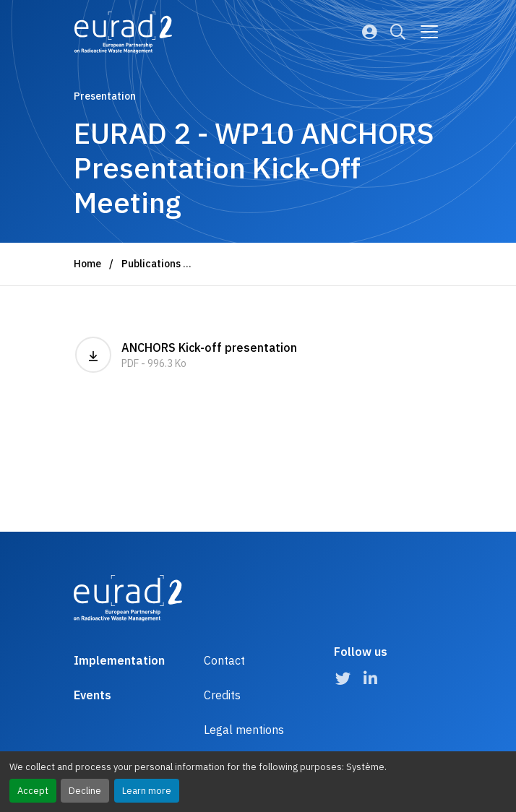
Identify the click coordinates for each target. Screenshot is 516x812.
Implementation (119, 660)
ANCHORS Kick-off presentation (186, 355)
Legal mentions (244, 730)
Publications (151, 264)
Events (93, 695)
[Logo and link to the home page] (123, 33)
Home (87, 264)
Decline (85, 791)
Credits (222, 695)
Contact (224, 660)
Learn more (147, 791)
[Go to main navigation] (429, 32)
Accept (33, 791)
